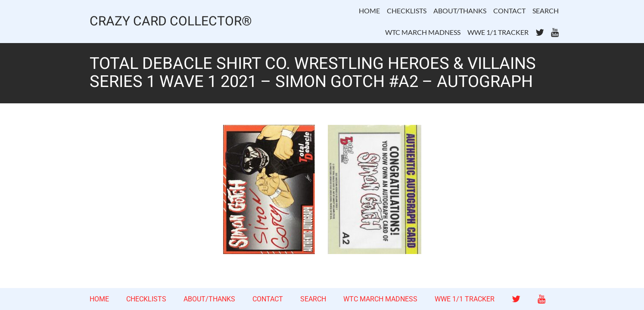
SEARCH (546, 11)
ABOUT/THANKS (460, 11)
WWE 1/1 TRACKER (498, 32)
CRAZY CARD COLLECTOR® (171, 22)
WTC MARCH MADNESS (423, 32)
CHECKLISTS (407, 11)
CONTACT (509, 11)
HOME (369, 11)
